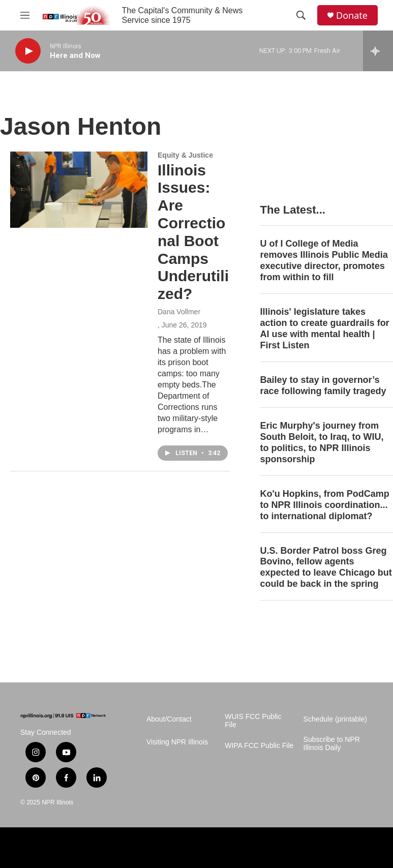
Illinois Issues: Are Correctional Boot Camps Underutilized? (193, 232)
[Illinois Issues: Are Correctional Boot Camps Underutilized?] (79, 190)
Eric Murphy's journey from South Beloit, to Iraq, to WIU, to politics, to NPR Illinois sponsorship (322, 442)
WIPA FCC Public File (259, 746)
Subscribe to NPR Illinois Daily (332, 744)
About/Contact (169, 719)
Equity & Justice (185, 155)
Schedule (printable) (335, 719)
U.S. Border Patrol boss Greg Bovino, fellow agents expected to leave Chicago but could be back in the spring (326, 567)
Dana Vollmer (179, 312)
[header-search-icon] (301, 15)
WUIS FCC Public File (253, 721)
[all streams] (378, 51)
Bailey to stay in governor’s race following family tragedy (323, 385)
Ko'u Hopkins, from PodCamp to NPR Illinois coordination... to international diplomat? (325, 505)
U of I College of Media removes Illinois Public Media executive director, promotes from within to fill (324, 260)
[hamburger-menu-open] (25, 15)
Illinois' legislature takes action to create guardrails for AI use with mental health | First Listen (325, 328)
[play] (28, 51)
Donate (352, 16)
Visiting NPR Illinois (177, 742)
